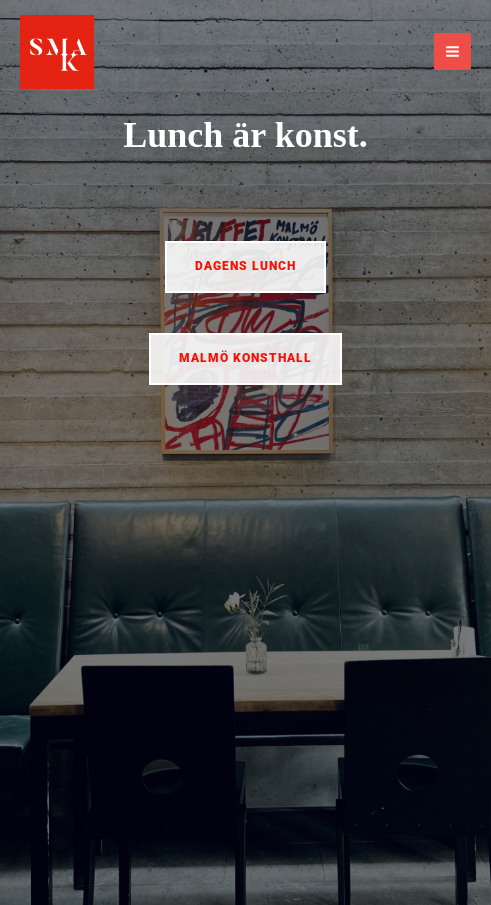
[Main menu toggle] (452, 51)
